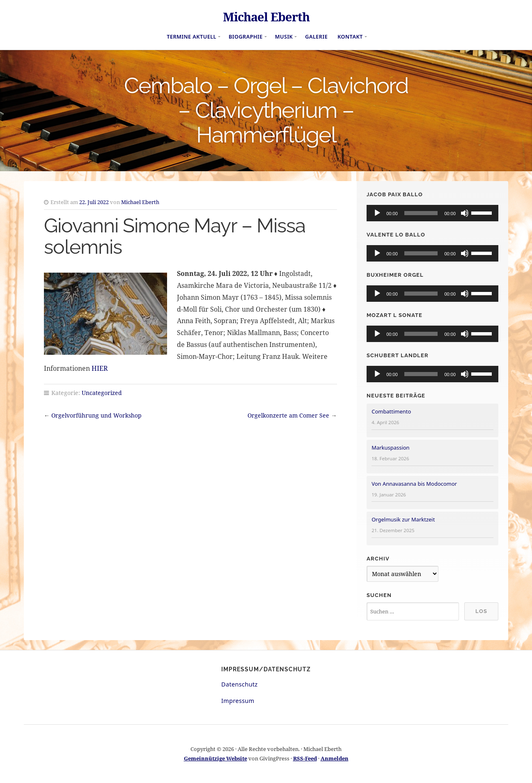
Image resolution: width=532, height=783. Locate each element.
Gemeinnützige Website (216, 758)
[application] (432, 213)
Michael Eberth (266, 17)
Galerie (316, 37)
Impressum (238, 701)
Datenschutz (240, 684)
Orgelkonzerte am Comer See (288, 415)
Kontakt (350, 37)
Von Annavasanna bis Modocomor (414, 484)
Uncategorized (102, 393)
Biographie (246, 37)
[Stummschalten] (465, 213)
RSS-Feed (305, 758)
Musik (284, 37)
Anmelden (335, 758)
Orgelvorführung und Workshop (96, 415)
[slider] (421, 213)
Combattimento (391, 411)
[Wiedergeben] (377, 213)
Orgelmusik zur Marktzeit (403, 519)
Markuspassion (390, 448)
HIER (100, 368)
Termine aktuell (191, 37)
